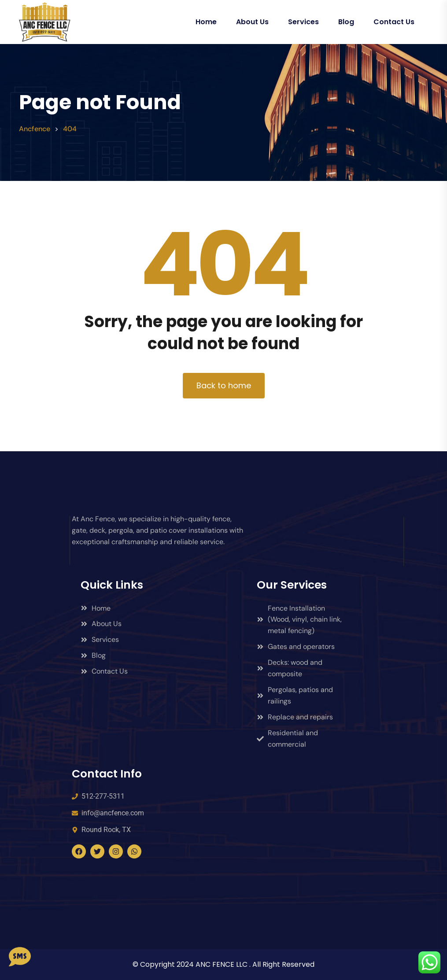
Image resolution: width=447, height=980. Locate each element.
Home (206, 22)
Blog (346, 22)
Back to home (224, 385)
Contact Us (394, 22)
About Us (252, 22)
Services (303, 22)
